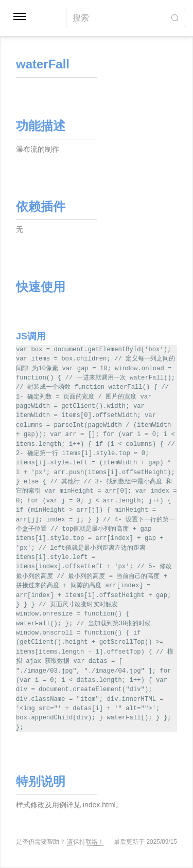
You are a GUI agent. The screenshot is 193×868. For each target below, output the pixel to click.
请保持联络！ (85, 842)
